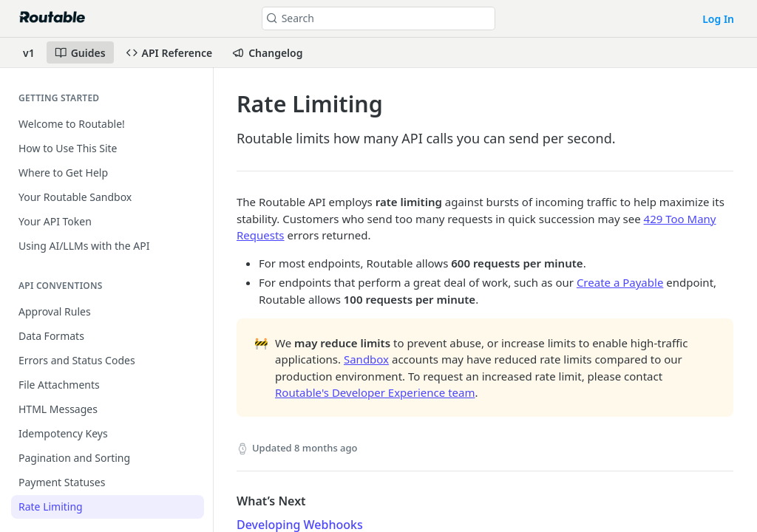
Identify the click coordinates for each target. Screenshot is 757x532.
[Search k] (379, 18)
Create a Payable (620, 282)
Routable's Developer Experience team (375, 392)
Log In (718, 19)
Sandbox (366, 359)
